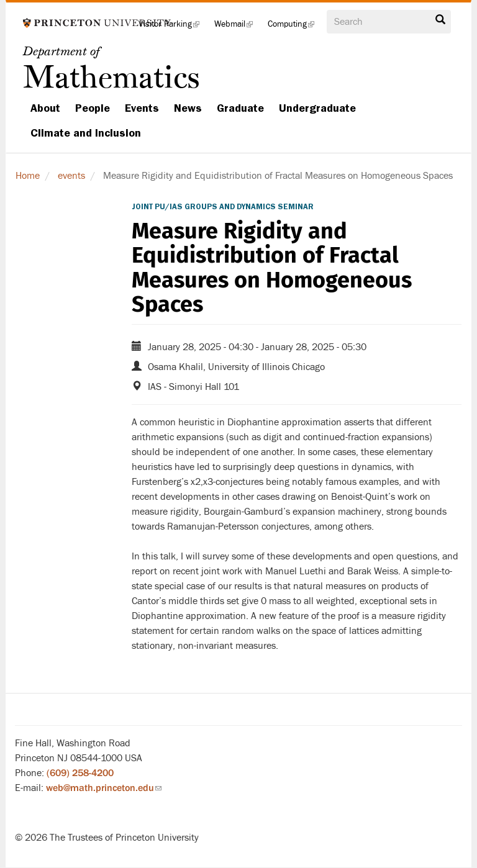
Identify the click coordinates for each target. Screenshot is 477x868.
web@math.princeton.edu (104, 788)
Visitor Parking (173, 28)
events (71, 176)
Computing (295, 28)
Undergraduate (317, 108)
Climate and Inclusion (86, 133)
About (45, 108)
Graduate (240, 108)
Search (440, 20)
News (188, 108)
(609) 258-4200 (80, 773)
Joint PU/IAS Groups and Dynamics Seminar (223, 207)
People (93, 108)
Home (28, 176)
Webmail (237, 28)
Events (142, 108)
